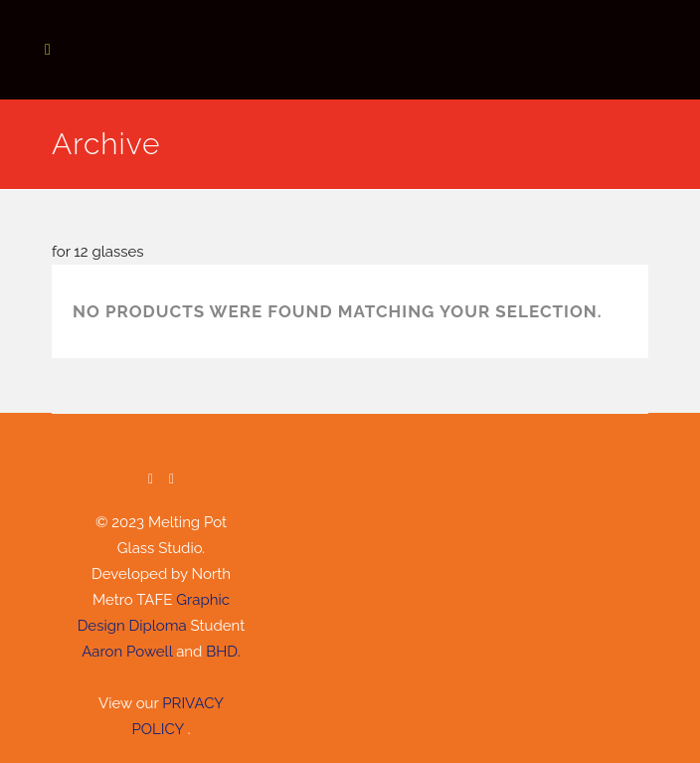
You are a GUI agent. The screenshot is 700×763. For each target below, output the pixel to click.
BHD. (223, 652)
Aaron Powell (127, 652)
